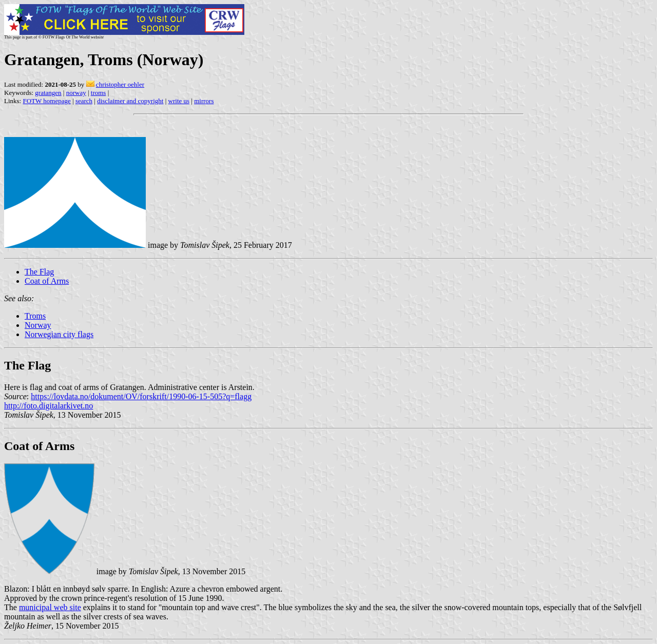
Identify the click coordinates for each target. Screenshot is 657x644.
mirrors (204, 101)
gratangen (48, 93)
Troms (35, 316)
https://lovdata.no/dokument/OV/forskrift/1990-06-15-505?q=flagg (141, 396)
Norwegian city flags (59, 334)
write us (179, 101)
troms (99, 93)
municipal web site (50, 607)
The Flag (39, 272)
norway (76, 93)
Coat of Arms (47, 281)
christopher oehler (120, 84)
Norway (38, 325)
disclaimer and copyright (130, 101)
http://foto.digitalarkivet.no (49, 406)
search (84, 101)
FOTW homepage (46, 101)
